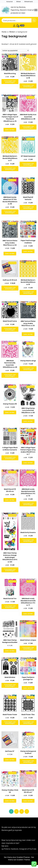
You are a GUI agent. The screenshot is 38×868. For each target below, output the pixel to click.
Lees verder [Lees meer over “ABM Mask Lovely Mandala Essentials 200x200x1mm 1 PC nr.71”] (28, 614)
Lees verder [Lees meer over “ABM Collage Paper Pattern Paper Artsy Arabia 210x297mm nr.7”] (28, 463)
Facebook (14, 849)
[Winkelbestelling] (15, 50)
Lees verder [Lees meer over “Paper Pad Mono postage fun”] (28, 688)
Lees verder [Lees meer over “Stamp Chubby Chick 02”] (10, 801)
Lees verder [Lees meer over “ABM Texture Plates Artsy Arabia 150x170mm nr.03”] (28, 334)
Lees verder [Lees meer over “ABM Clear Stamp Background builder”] (10, 651)
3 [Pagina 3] (22, 811)
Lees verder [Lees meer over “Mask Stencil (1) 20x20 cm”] (10, 500)
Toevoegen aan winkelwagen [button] (10, 81)
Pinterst (7, 849)
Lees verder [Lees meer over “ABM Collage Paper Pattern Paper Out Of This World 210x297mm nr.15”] (10, 130)
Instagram (23, 849)
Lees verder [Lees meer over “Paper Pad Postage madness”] (28, 251)
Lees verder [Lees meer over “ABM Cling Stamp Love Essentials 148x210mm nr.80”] (28, 421)
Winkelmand (28, 2)
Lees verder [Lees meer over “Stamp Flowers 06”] (10, 412)
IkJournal (10, 2)
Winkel (18, 2)
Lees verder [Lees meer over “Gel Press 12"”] (10, 760)
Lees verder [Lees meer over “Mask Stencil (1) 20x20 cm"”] (28, 801)
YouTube (33, 849)
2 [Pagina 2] (16, 811)
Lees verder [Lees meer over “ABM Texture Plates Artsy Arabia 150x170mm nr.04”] (10, 254)
